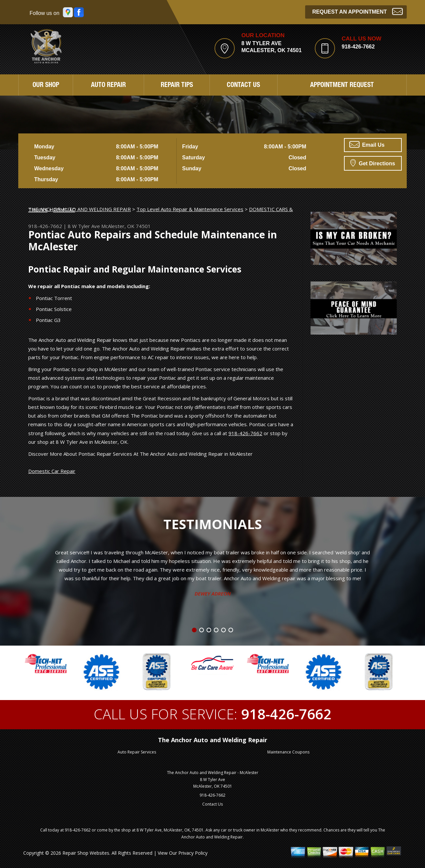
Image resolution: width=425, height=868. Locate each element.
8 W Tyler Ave (84, 226)
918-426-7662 (358, 47)
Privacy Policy (193, 853)
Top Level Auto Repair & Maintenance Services (190, 209)
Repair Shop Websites (86, 853)
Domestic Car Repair (52, 471)
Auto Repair (108, 86)
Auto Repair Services (137, 752)
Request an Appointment (357, 11)
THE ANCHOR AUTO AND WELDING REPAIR (80, 209)
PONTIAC (64, 210)
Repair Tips (177, 86)
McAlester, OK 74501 (126, 226)
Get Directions (373, 163)
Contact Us (243, 86)
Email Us (367, 144)
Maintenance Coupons (288, 752)
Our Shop (46, 86)
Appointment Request (342, 86)
